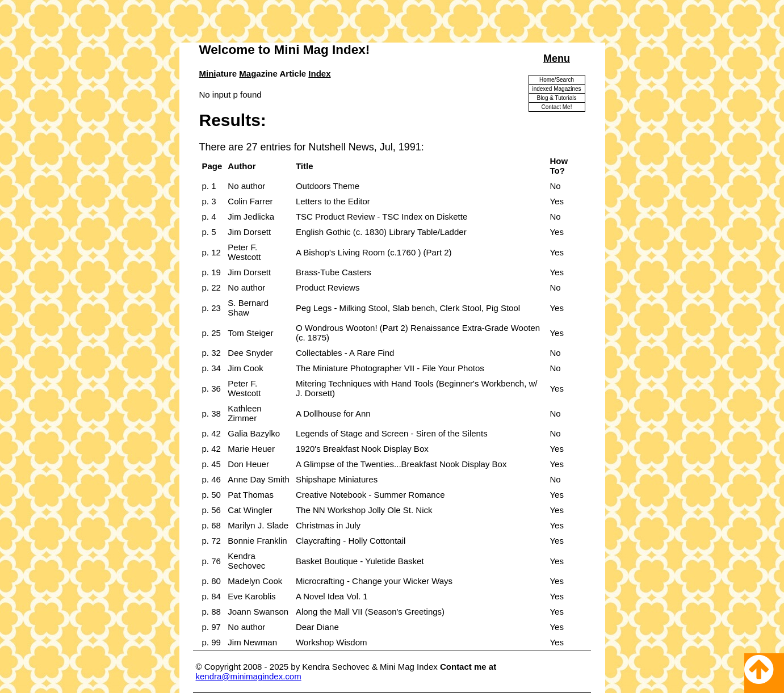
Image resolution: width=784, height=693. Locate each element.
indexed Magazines (556, 89)
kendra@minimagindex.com (249, 676)
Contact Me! (557, 107)
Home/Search (557, 80)
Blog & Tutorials (556, 98)
